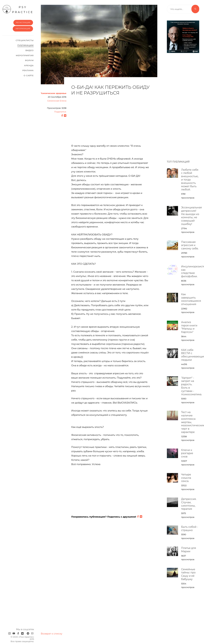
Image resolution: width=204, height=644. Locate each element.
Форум (29, 60)
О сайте (29, 75)
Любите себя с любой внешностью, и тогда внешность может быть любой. (190, 180)
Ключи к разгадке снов (187, 453)
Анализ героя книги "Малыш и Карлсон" (189, 327)
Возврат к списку (52, 634)
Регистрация (23, 23)
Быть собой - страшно (190, 529)
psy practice (18, 9)
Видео (30, 50)
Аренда (29, 65)
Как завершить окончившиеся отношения (191, 299)
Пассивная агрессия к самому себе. (190, 245)
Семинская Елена (57, 101)
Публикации (25, 45)
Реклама (28, 70)
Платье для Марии (189, 550)
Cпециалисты (25, 40)
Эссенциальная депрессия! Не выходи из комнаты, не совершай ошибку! (192, 216)
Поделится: (60, 112)
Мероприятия (25, 55)
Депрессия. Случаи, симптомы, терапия (189, 504)
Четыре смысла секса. (186, 478)
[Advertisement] (111, 121)
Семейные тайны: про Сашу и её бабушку (188, 574)
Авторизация (23, 29)
